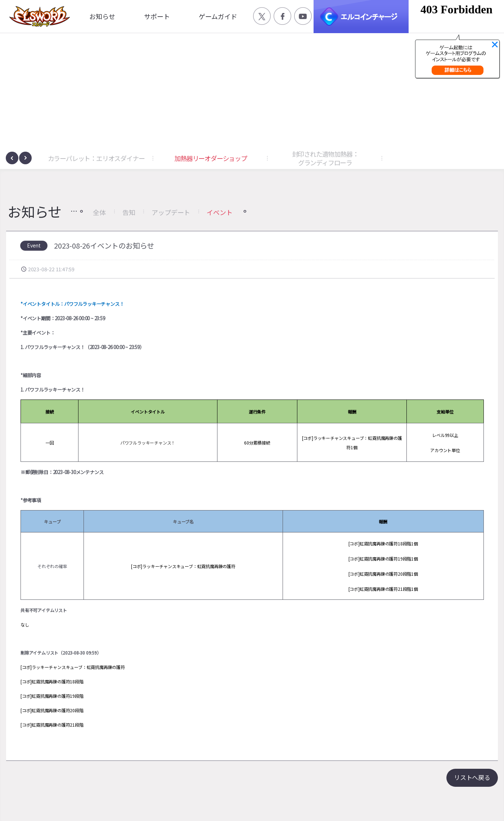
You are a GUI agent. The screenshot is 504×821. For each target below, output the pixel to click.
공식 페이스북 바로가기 (282, 16)
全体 (99, 212)
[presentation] (12, 158)
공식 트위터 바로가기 (262, 16)
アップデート (171, 212)
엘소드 (37, 16)
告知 (129, 212)
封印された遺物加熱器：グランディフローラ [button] (325, 158)
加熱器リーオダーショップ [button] (211, 158)
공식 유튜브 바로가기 (303, 16)
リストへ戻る (472, 777)
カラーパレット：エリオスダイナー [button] (96, 158)
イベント (219, 212)
